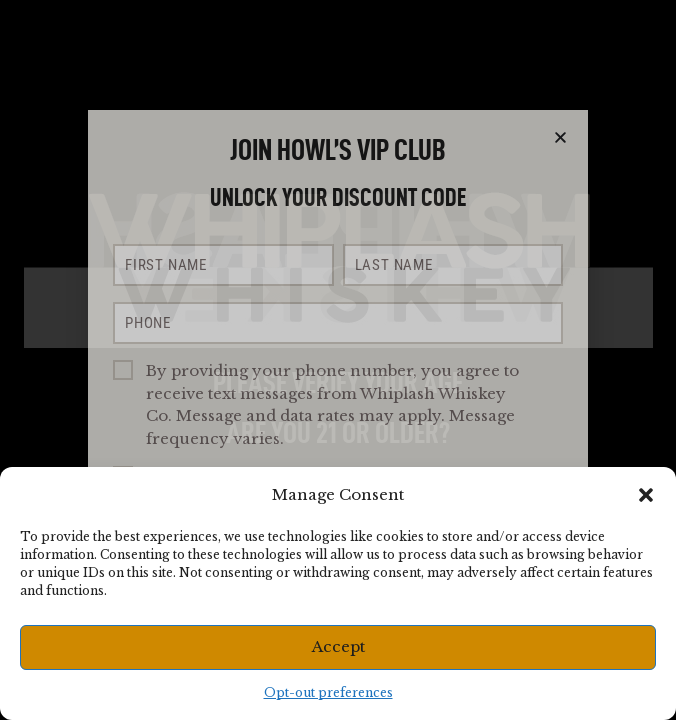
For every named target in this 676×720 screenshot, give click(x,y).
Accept (338, 646)
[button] (646, 495)
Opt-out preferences (328, 692)
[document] (338, 360)
